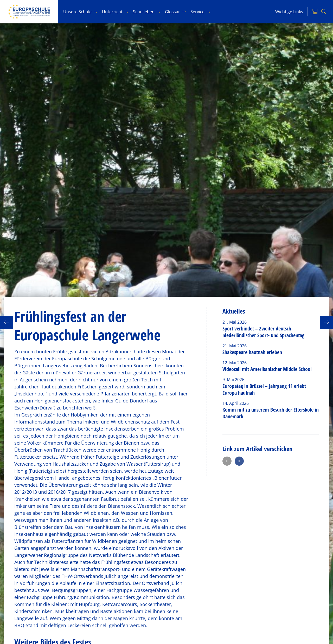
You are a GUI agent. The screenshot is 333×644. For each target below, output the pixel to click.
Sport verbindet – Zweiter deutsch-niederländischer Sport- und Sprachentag (263, 332)
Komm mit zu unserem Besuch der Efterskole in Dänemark (271, 413)
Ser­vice (197, 12)
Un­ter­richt (112, 12)
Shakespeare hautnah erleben (252, 352)
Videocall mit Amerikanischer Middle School (267, 369)
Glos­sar (172, 12)
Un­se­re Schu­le (77, 12)
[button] (227, 461)
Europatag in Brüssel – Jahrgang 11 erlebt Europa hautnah (264, 389)
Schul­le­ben (144, 12)
